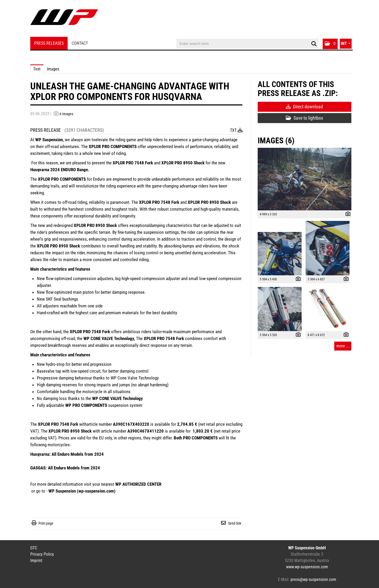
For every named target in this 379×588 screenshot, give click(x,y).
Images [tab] (53, 69)
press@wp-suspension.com (313, 579)
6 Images (66, 114)
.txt (236, 130)
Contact (80, 43)
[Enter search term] (247, 44)
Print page (46, 523)
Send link (235, 523)
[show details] (347, 215)
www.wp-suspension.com (307, 567)
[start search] (314, 44)
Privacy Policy (42, 554)
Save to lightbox (305, 118)
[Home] (64, 19)
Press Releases (49, 43)
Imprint (36, 561)
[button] (330, 44)
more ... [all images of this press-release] (343, 346)
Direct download (304, 107)
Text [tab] (37, 69)
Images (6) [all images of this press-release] (276, 141)
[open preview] (305, 179)
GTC (34, 548)
